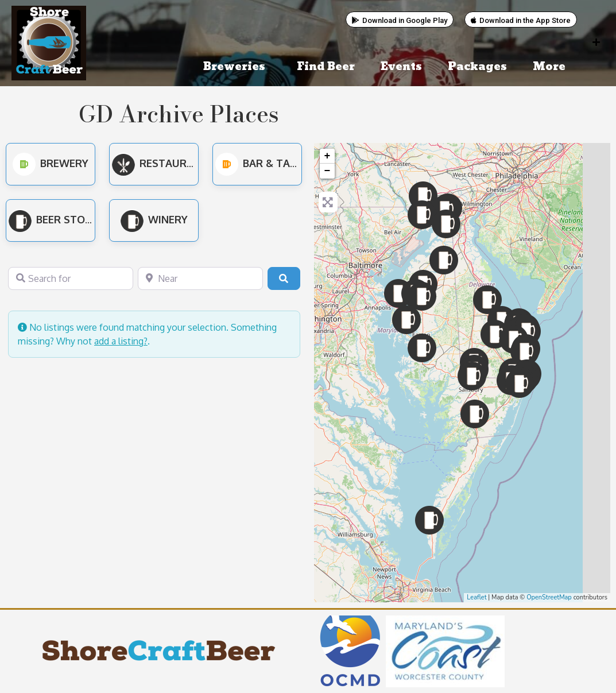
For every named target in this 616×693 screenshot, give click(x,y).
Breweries (237, 67)
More (552, 67)
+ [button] (328, 156)
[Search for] (71, 278)
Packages (477, 67)
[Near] (200, 278)
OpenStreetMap (549, 597)
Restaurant (160, 163)
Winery (154, 219)
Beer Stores (56, 219)
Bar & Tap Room (273, 163)
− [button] (328, 171)
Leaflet (476, 597)
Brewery (51, 163)
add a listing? (121, 341)
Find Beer (326, 67)
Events (401, 67)
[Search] (284, 278)
